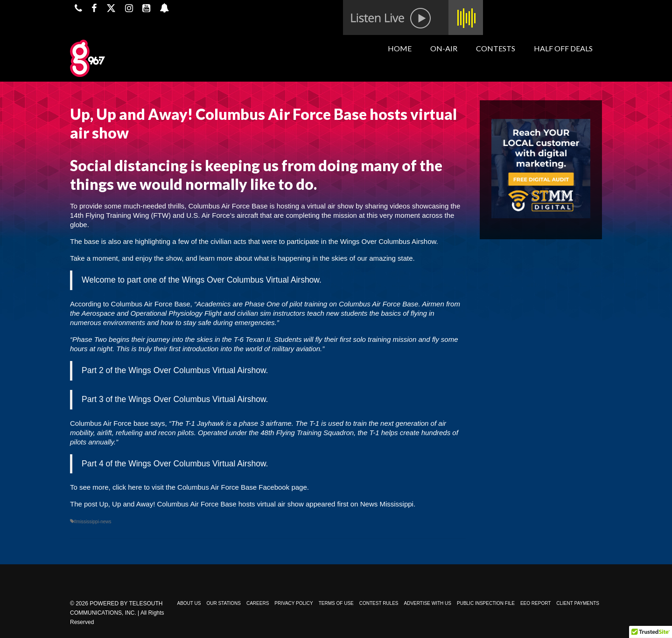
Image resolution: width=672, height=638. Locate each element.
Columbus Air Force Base (228, 206)
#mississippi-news (93, 522)
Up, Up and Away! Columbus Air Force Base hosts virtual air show (202, 504)
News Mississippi (387, 504)
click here (127, 487)
